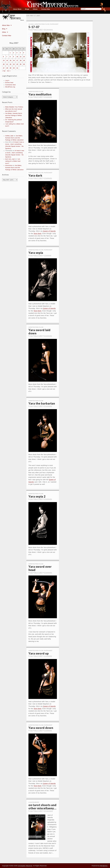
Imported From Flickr (42, 24)
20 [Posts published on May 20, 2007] (4, 64)
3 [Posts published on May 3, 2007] (17, 53)
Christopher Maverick (25, 866)
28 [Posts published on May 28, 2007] (7, 68)
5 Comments (48, 730)
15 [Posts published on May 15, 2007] (11, 60)
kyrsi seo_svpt (10, 159)
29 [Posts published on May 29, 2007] (11, 68)
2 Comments (48, 97)
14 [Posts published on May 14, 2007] (7, 60)
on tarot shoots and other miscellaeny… (42, 807)
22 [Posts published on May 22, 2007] (11, 64)
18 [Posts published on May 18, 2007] (21, 60)
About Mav (17, 9)
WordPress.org (10, 87)
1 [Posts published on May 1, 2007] (10, 53)
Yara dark (35, 175)
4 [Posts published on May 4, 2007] (20, 53)
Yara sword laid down (39, 332)
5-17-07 (34, 27)
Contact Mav (46, 9)
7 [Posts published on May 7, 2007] (7, 57)
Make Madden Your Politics (14, 107)
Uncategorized (34, 802)
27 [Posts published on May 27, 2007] (4, 68)
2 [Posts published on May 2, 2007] (14, 53)
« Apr (4, 71)
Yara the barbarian (42, 403)
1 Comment (48, 255)
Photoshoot (54, 24)
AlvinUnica (9, 165)
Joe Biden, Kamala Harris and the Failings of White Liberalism (14, 116)
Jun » (9, 71)
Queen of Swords (49, 231)
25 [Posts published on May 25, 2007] (21, 64)
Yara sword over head (40, 568)
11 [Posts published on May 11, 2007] (21, 57)
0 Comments (48, 336)
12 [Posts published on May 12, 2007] (24, 57)
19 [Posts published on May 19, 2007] (24, 60)
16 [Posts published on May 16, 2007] (14, 60)
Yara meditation (40, 94)
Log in (7, 80)
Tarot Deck (38, 234)
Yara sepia (36, 253)
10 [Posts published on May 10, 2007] (17, 57)
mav (31, 29)
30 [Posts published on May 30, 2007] (14, 68)
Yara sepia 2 (37, 496)
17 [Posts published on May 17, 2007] (17, 60)
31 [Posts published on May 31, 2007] (17, 68)
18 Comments (48, 29)
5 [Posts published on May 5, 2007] (24, 53)
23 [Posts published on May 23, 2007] (14, 64)
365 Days (31, 24)
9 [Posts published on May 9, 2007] (14, 57)
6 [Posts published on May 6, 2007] (3, 57)
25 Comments (48, 811)
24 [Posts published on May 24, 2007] (17, 64)
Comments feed (10, 85)
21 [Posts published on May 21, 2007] (7, 64)
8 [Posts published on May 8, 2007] (10, 57)
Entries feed (9, 83)
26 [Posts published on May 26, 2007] (24, 64)
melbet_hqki (9, 136)
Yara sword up (39, 653)
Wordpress (104, 866)
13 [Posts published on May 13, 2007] (4, 60)
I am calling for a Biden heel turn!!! (13, 161)
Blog (27, 9)
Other (35, 9)
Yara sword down (41, 728)
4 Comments (48, 178)
